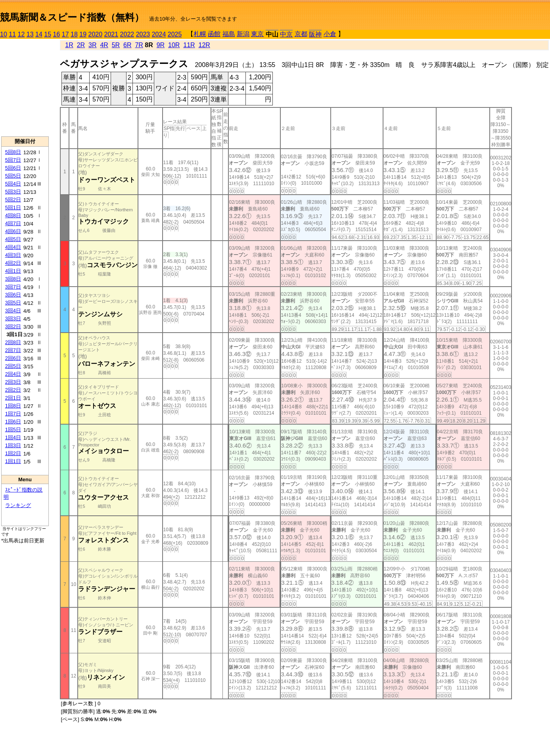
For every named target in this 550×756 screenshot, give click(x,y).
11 (12, 34)
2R (81, 45)
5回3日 (13, 192)
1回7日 (13, 414)
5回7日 (13, 160)
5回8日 (13, 152)
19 (83, 34)
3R (92, 45)
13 (30, 34)
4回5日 (13, 239)
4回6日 (13, 231)
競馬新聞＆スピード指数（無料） (72, 17)
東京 (257, 34)
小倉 (330, 34)
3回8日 (13, 279)
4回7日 (13, 223)
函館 (214, 34)
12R (204, 45)
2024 (159, 34)
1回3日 (13, 445)
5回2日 (13, 200)
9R (161, 45)
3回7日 (13, 287)
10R (174, 45)
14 (39, 34)
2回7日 (13, 350)
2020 (96, 34)
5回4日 (13, 184)
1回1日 (13, 461)
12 (21, 34)
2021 (111, 34)
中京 (286, 34)
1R (69, 45)
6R (127, 45)
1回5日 (13, 430)
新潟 (243, 34)
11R (189, 45)
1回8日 (13, 406)
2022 (127, 34)
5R (116, 45)
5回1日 (13, 208)
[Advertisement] (25, 88)
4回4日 (13, 247)
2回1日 (13, 398)
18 (74, 34)
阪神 (315, 34)
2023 (143, 34)
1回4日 (13, 437)
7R (139, 45)
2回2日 (13, 390)
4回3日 (13, 255)
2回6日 (13, 358)
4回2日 (13, 263)
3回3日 (13, 319)
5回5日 (13, 176)
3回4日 (13, 311)
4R (104, 45)
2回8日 (13, 342)
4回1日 (13, 271)
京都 (301, 34)
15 (48, 34)
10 (4, 34)
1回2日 (13, 453)
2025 (175, 34)
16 (57, 34)
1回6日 (13, 422)
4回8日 (13, 215)
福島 (229, 34)
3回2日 (13, 326)
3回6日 (13, 295)
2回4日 (13, 374)
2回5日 (13, 366)
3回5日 (13, 303)
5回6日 (13, 168)
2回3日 (13, 382)
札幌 (200, 34)
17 (65, 34)
